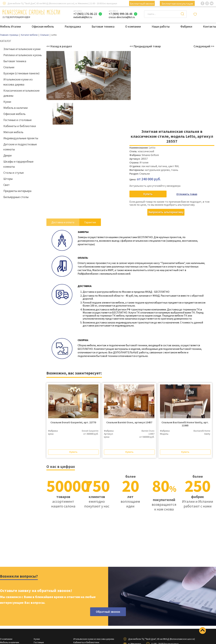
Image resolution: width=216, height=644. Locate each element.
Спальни (9, 67)
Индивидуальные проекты (21, 138)
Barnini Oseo (148, 431)
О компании (133, 26)
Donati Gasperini (90, 431)
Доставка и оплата (63, 222)
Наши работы (161, 26)
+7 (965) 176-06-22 (85, 14)
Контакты (210, 26)
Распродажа (73, 26)
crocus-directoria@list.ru (122, 17)
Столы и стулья (13, 173)
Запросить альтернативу (166, 212)
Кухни (7, 102)
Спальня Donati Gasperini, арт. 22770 (73, 422)
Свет (6, 185)
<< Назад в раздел (59, 46)
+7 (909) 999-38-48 (120, 14)
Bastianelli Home (202, 431)
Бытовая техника (103, 26)
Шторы (8, 179)
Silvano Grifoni (150, 155)
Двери (8, 155)
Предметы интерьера (17, 191)
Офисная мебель (43, 26)
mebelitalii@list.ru (83, 17)
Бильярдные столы (16, 197)
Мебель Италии (10, 26)
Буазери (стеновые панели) (21, 73)
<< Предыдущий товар (145, 46)
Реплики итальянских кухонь (23, 55)
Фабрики (186, 26)
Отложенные (206, 14)
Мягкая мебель (13, 132)
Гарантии (90, 222)
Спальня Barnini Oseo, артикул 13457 (129, 422)
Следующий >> (204, 46)
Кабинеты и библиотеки (20, 126)
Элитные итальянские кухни (22, 49)
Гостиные (39, 642)
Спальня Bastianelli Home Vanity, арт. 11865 (185, 424)
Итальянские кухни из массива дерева (94, 639)
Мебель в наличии (16, 108)
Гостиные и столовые (17, 120)
